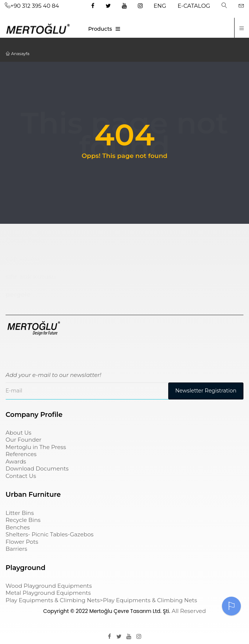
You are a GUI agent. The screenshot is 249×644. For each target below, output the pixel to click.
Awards (16, 461)
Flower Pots (22, 542)
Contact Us (21, 476)
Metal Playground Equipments (48, 593)
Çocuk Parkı (25, 240)
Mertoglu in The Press (36, 447)
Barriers (16, 549)
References (21, 454)
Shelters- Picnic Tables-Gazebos (49, 534)
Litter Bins (20, 513)
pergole (18, 294)
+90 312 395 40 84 (32, 6)
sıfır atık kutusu (31, 277)
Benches (18, 527)
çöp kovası (23, 259)
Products (100, 29)
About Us (19, 433)
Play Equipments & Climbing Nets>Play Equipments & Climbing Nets (101, 600)
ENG (160, 6)
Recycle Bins (23, 520)
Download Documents (37, 468)
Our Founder (24, 440)
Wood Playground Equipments (49, 586)
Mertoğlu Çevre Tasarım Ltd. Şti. (130, 611)
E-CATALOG (194, 6)
